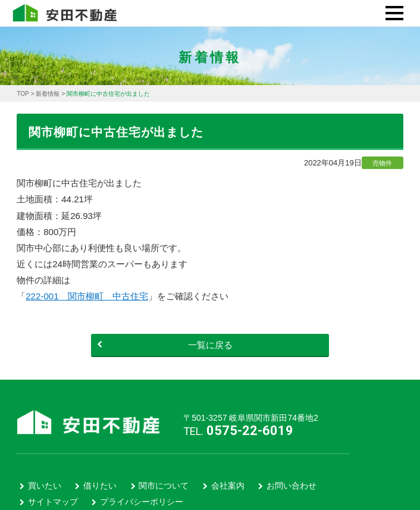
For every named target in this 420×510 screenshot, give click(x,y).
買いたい (45, 486)
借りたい (100, 486)
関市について (164, 486)
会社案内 (228, 486)
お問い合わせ (292, 486)
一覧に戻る (165, 345)
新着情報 (48, 94)
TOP (23, 94)
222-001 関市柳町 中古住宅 (87, 296)
